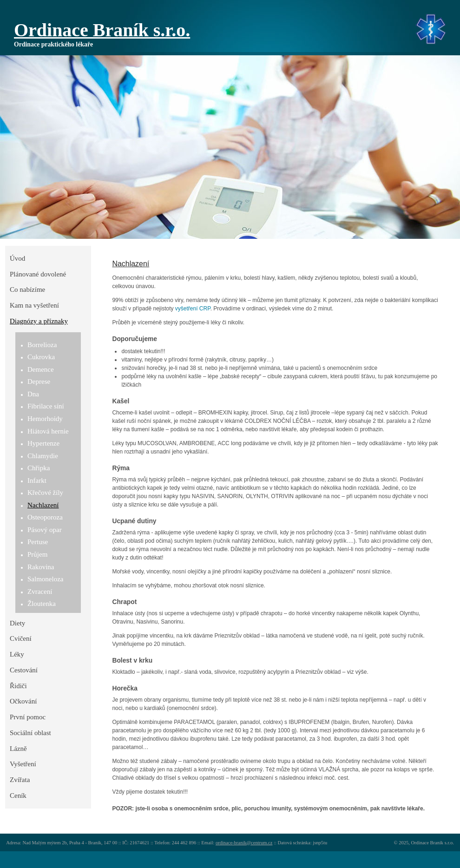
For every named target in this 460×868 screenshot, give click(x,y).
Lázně (18, 749)
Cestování (24, 670)
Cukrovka (41, 357)
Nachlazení (43, 505)
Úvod (17, 258)
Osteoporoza (45, 517)
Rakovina (41, 567)
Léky (17, 654)
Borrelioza (42, 345)
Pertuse (38, 542)
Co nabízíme (27, 289)
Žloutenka (42, 604)
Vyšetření (23, 764)
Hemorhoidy (45, 419)
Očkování (23, 701)
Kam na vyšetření (34, 305)
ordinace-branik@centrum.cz (244, 843)
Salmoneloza (45, 579)
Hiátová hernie (48, 431)
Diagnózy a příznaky (39, 321)
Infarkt (37, 480)
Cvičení (21, 638)
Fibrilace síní (46, 406)
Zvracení (40, 592)
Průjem (37, 554)
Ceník (18, 796)
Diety (17, 623)
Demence (41, 369)
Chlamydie (43, 456)
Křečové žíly (45, 493)
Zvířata (20, 780)
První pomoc (28, 717)
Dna (33, 394)
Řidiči (18, 686)
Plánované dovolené (38, 274)
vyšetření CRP (193, 309)
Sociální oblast (30, 733)
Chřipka (39, 468)
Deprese (39, 381)
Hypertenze (43, 443)
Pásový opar (45, 530)
